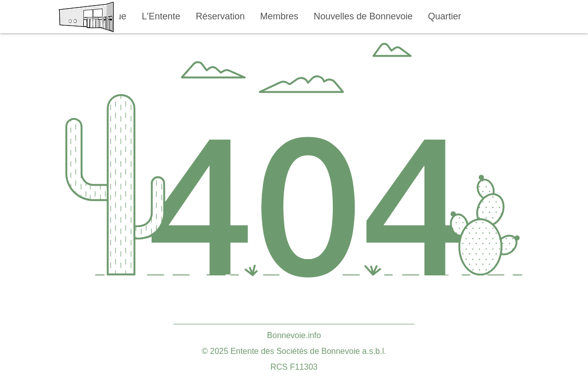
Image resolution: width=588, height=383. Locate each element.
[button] (161, 17)
